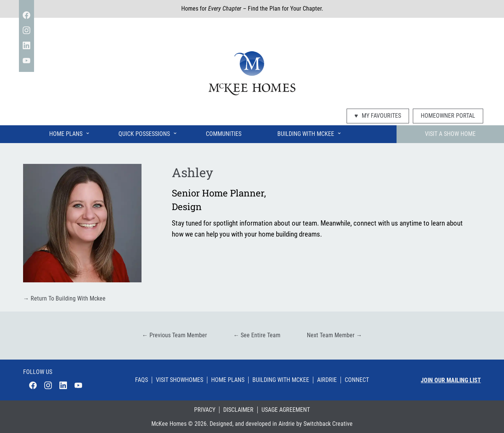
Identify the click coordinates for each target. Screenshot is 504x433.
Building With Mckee (281, 380)
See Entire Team (257, 335)
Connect (357, 380)
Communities (224, 134)
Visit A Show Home (450, 134)
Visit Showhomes (180, 380)
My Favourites (378, 116)
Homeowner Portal (448, 116)
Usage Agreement (286, 410)
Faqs (142, 380)
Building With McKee (310, 132)
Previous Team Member (174, 335)
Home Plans (70, 132)
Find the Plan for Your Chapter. (285, 9)
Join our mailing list (451, 380)
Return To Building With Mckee (64, 299)
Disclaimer (238, 410)
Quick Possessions (148, 132)
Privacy (205, 410)
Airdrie (327, 380)
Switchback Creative (328, 424)
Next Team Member (334, 335)
